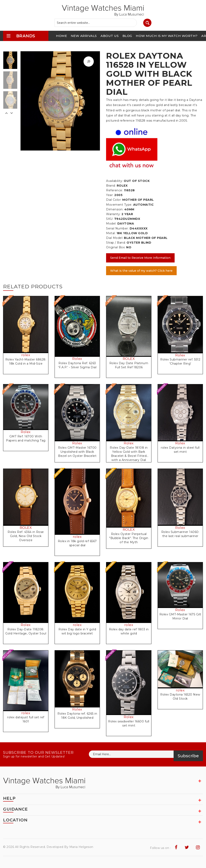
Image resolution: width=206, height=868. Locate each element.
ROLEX (129, 359)
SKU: (110, 219)
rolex (26, 355)
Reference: (114, 190)
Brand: (111, 186)
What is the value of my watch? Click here (141, 271)
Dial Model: (115, 238)
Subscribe (188, 756)
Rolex (77, 359)
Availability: (114, 181)
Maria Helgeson (81, 847)
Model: (111, 224)
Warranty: (113, 214)
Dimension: (115, 209)
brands (21, 36)
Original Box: (116, 247)
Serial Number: (117, 228)
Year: (110, 195)
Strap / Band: (116, 243)
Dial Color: (114, 200)
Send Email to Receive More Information (140, 258)
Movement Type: (119, 205)
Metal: (111, 233)
